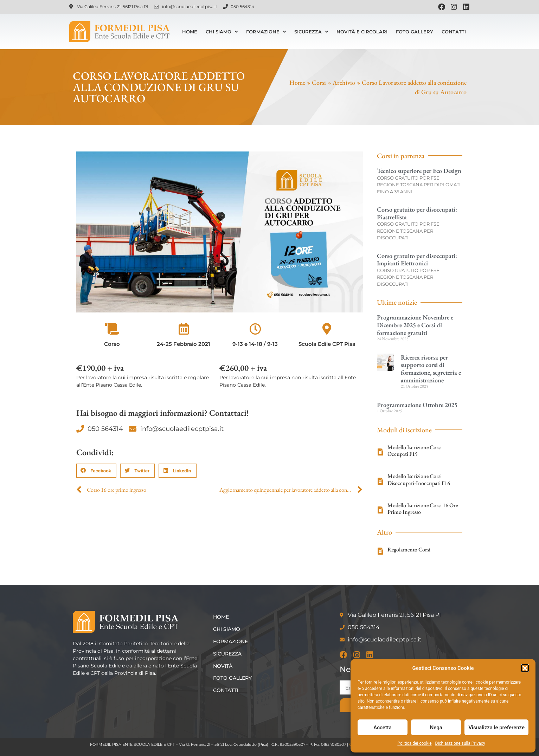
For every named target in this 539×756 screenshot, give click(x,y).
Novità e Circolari (362, 32)
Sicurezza (311, 32)
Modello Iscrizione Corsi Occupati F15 (415, 451)
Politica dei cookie (414, 743)
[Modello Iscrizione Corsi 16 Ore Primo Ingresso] (380, 510)
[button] (525, 668)
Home (190, 32)
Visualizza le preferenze (496, 728)
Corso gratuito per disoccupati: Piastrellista (417, 213)
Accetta (383, 728)
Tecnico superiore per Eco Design (419, 171)
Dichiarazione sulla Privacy (460, 743)
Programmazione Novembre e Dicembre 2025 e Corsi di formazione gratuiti (415, 325)
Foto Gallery (415, 32)
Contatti (454, 32)
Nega (436, 728)
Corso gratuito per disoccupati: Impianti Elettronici (417, 260)
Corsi (319, 82)
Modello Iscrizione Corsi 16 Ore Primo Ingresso (423, 509)
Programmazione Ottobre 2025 (417, 405)
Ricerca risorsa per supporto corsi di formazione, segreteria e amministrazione (431, 369)
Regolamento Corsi (409, 550)
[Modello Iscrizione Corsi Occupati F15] (380, 452)
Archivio (344, 82)
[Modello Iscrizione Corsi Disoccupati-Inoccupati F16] (380, 481)
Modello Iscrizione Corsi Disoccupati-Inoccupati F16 (419, 479)
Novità (223, 666)
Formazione (266, 32)
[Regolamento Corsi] (380, 551)
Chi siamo (222, 32)
